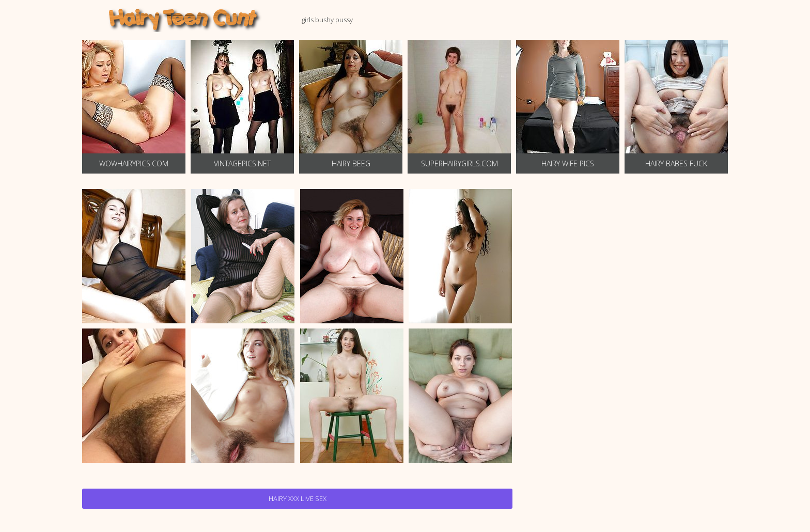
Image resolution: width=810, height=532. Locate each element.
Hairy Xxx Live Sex (298, 498)
